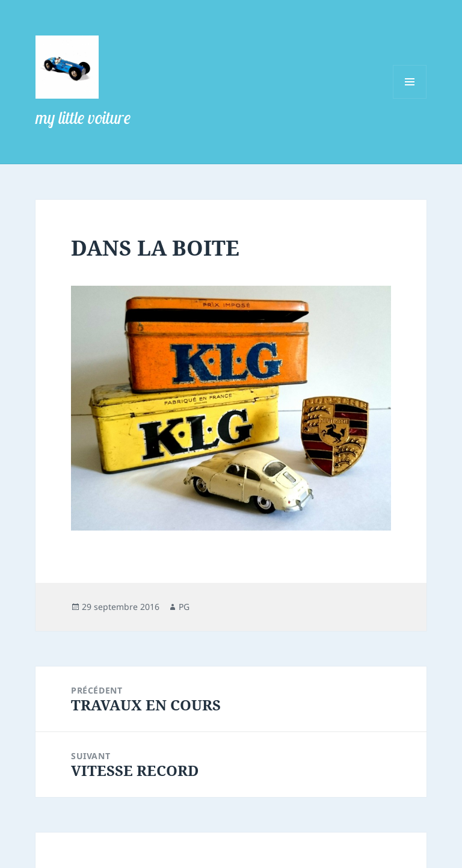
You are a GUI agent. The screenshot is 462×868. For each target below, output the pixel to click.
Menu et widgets (410, 98)
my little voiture (83, 118)
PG (184, 607)
